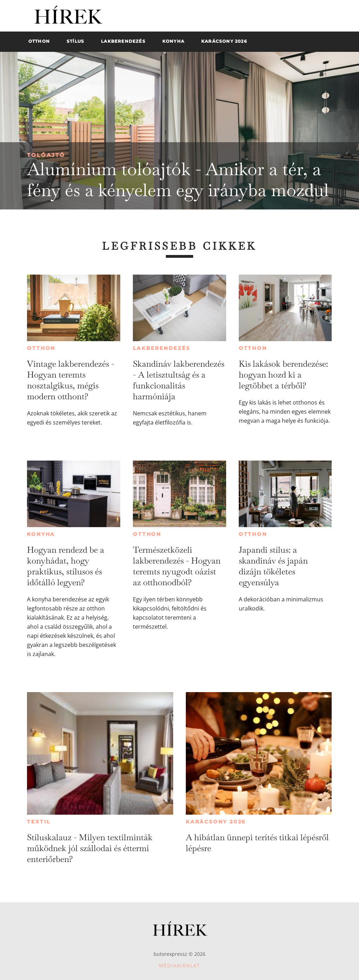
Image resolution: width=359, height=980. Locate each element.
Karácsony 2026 (216, 822)
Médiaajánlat (179, 965)
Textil (39, 822)
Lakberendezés (161, 348)
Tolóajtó (46, 155)
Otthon (41, 348)
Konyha (41, 534)
